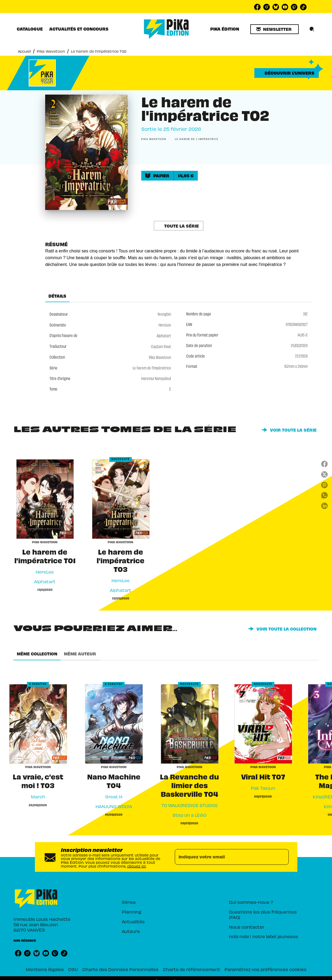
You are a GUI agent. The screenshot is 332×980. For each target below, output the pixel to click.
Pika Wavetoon (51, 51)
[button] (275, 29)
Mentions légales (45, 969)
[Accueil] (166, 29)
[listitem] (257, 7)
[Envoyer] (282, 857)
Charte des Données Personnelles (120, 969)
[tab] (30, 29)
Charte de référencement (192, 969)
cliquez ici (137, 866)
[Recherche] (312, 29)
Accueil (24, 51)
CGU (73, 969)
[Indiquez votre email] (225, 857)
